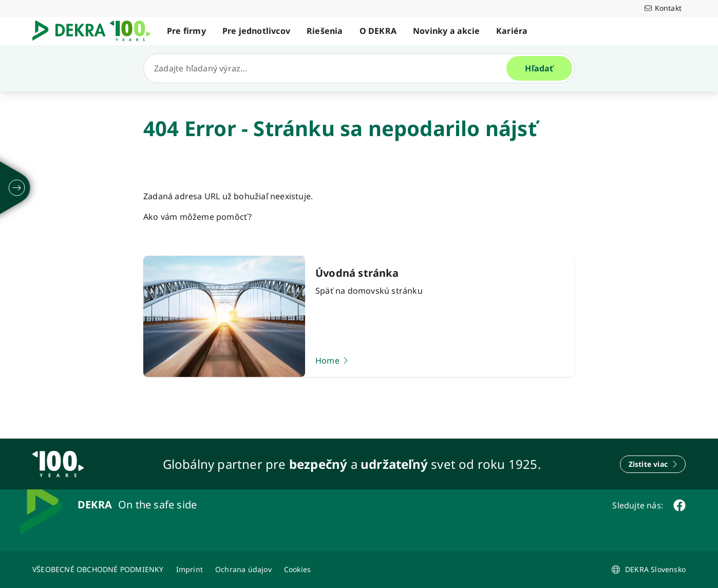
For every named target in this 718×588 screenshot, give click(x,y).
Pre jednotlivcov (256, 31)
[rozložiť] (17, 188)
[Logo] (96, 31)
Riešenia (325, 31)
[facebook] (679, 505)
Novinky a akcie (446, 31)
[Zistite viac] (653, 464)
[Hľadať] (329, 68)
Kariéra (512, 31)
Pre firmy (186, 31)
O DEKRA (378, 31)
